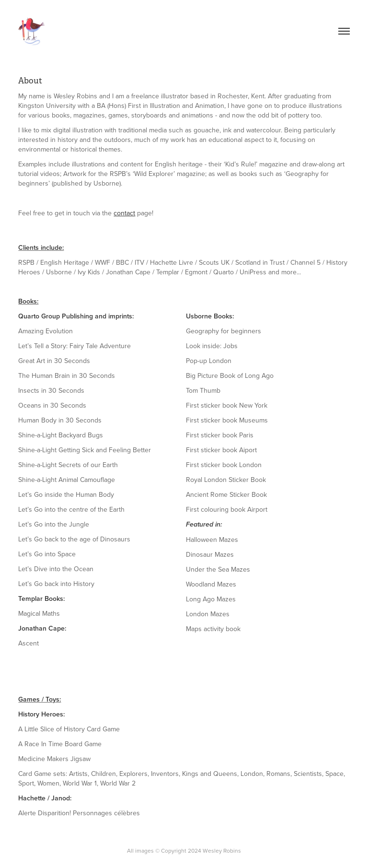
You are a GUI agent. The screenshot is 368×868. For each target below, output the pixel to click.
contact (124, 213)
